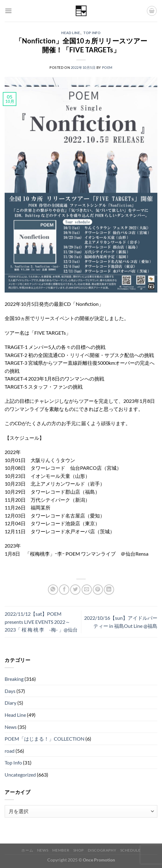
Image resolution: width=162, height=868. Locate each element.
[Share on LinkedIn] (109, 590)
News (11, 727)
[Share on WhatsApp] (53, 590)
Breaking (14, 679)
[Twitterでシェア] (75, 590)
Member (61, 850)
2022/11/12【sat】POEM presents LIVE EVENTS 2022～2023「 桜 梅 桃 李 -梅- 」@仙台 (41, 622)
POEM (107, 67)
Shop (79, 850)
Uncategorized (20, 775)
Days (10, 691)
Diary (11, 703)
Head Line (70, 33)
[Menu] (8, 11)
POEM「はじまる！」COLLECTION (45, 739)
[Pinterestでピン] (98, 590)
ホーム (27, 850)
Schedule (130, 850)
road (10, 751)
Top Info (92, 33)
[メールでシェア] (87, 590)
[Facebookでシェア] (64, 590)
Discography (102, 850)
